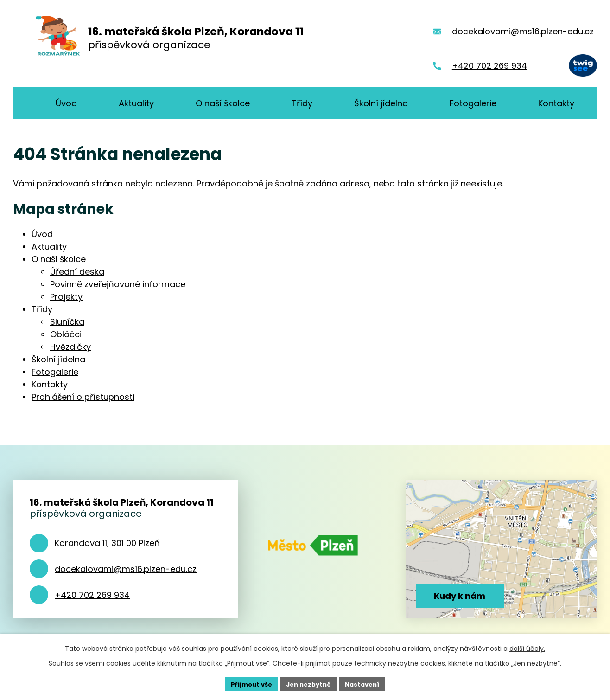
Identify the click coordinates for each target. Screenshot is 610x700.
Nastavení (366, 683)
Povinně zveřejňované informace (118, 284)
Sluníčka (67, 322)
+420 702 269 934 (92, 595)
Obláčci (66, 334)
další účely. (527, 647)
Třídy (42, 309)
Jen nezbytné (308, 683)
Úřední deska (77, 272)
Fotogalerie (55, 372)
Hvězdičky (70, 347)
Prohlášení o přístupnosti (83, 397)
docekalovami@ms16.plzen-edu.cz (126, 569)
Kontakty (50, 384)
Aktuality (49, 247)
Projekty (66, 297)
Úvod (42, 234)
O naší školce (59, 259)
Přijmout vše (247, 683)
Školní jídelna (58, 359)
